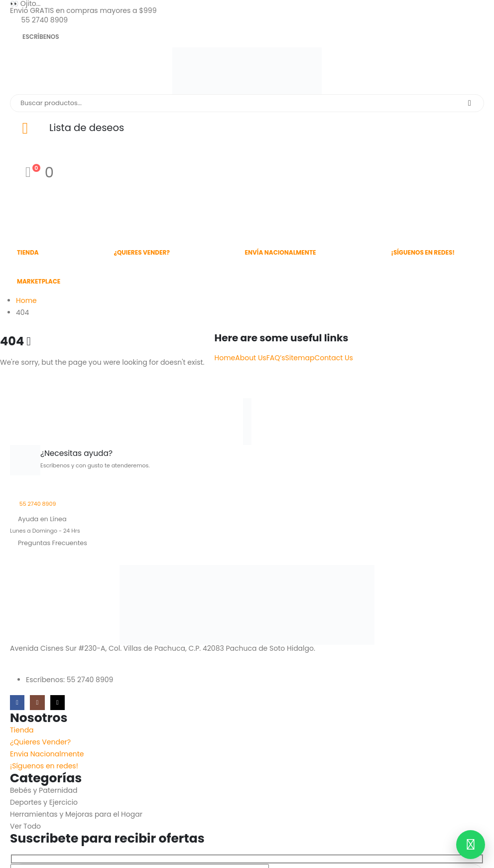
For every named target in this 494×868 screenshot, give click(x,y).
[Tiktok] (58, 702)
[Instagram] (37, 702)
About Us (250, 358)
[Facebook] (17, 702)
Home (225, 358)
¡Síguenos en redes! (423, 252)
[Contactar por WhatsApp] (471, 845)
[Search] (470, 103)
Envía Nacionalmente (281, 252)
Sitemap (300, 358)
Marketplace (39, 281)
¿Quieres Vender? (141, 252)
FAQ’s (276, 358)
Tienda (28, 252)
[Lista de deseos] (247, 128)
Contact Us (333, 358)
